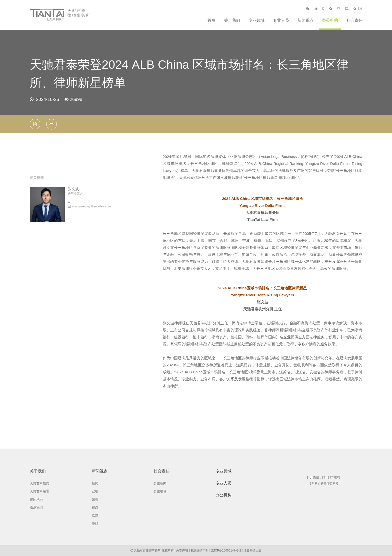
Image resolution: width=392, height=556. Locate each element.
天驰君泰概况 (39, 483)
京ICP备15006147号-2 (226, 551)
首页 (211, 20)
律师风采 (36, 499)
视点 (95, 507)
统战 (95, 524)
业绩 (95, 491)
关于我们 (232, 20)
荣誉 (95, 499)
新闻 (95, 483)
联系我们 (36, 507)
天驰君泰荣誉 (39, 491)
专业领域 (256, 20)
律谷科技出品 (252, 551)
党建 (95, 515)
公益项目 (160, 491)
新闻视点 (305, 20)
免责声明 (182, 551)
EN (358, 9)
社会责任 (354, 20)
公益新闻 (160, 483)
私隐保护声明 (199, 551)
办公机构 (330, 20)
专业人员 (281, 20)
